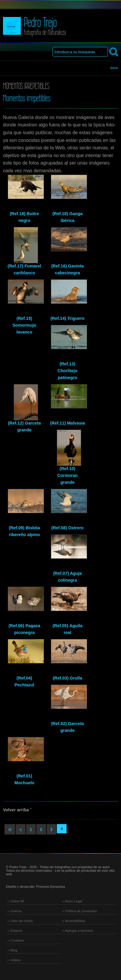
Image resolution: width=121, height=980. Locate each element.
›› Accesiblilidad (74, 921)
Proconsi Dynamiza (51, 887)
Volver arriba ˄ (17, 810)
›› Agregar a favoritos (78, 931)
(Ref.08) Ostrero (68, 528)
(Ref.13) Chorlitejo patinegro (67, 371)
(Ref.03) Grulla (67, 678)
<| (10, 829)
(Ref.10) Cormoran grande (68, 475)
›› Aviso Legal (72, 901)
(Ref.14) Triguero (67, 318)
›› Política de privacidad (80, 911)
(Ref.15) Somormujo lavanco (24, 325)
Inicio (114, 68)
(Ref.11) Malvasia (68, 423)
